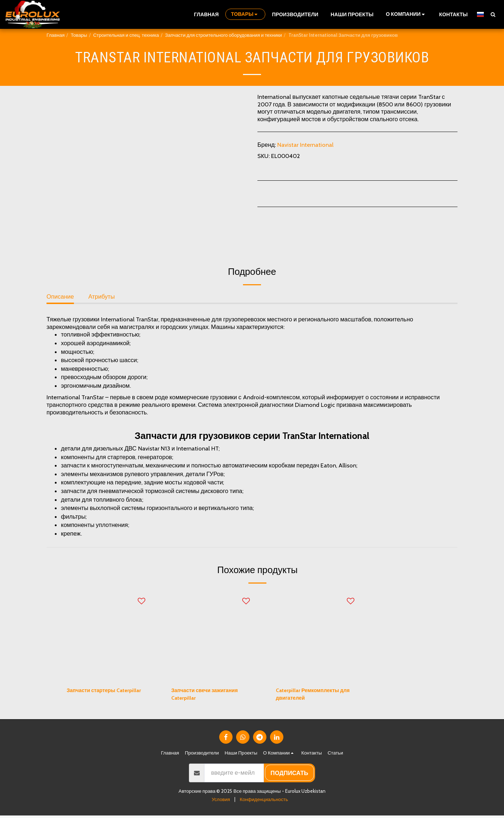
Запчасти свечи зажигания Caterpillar (210, 696)
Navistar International (305, 145)
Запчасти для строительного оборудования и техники (224, 35)
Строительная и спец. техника (126, 35)
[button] (406, 14)
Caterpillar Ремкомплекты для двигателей (312, 696)
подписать (289, 775)
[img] (106, 636)
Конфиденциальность (264, 802)
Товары (79, 35)
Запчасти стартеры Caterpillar (95, 696)
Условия (221, 802)
